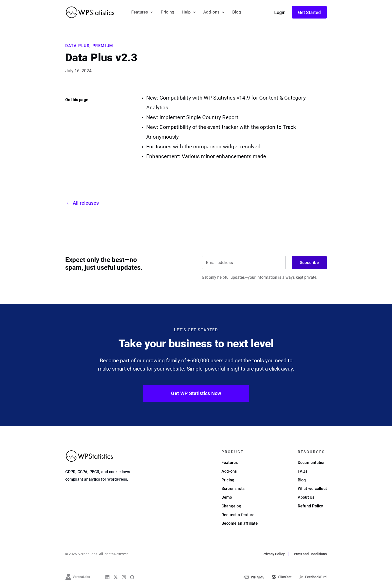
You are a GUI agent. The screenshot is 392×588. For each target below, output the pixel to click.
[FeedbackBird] (313, 577)
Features (140, 12)
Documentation (312, 463)
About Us (306, 497)
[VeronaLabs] (78, 577)
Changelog (231, 506)
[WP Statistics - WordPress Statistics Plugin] (90, 12)
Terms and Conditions (309, 554)
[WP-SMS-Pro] (254, 577)
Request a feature (238, 515)
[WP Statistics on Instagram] (124, 577)
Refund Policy (310, 506)
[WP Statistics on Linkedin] (107, 577)
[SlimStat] (282, 577)
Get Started (309, 12)
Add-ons (211, 12)
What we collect (312, 489)
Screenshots (233, 489)
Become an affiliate (240, 523)
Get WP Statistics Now (196, 393)
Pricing (167, 12)
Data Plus (77, 46)
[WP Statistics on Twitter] (116, 577)
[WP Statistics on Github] (132, 577)
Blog (237, 12)
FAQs (303, 471)
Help (186, 12)
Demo (227, 497)
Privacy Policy (274, 554)
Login (280, 12)
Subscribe (309, 262)
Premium (103, 46)
